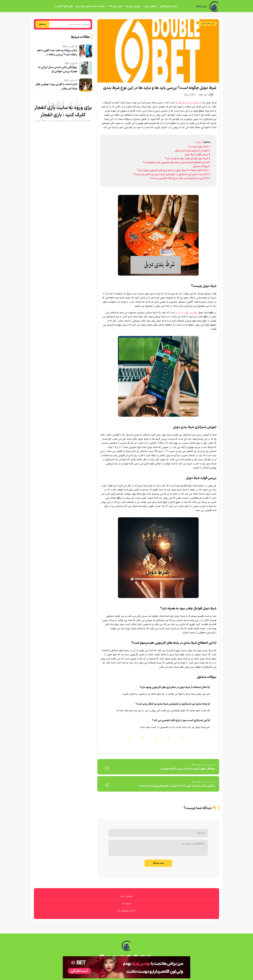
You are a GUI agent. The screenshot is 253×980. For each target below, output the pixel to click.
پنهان (199, 142)
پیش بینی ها (116, 6)
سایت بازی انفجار (168, 6)
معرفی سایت (150, 6)
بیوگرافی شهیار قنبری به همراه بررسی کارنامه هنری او (188, 769)
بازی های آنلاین (65, 6)
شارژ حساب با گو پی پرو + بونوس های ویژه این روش (56, 86)
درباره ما (127, 903)
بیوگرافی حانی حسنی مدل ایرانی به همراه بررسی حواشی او (58, 69)
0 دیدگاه (190, 95)
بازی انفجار (201, 6)
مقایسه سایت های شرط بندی (90, 6)
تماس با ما (127, 896)
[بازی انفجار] (214, 6)
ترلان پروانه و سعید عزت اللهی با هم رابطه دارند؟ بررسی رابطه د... (57, 52)
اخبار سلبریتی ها (127, 911)
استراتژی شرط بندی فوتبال (188, 103)
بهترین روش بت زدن (186, 313)
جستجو (42, 24)
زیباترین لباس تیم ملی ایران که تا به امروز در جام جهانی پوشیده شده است (177, 786)
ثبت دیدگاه (158, 863)
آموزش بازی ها (133, 6)
